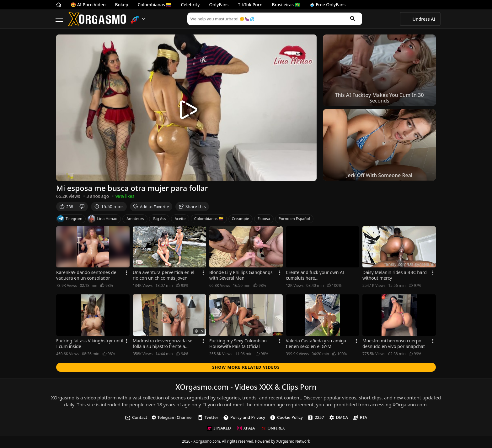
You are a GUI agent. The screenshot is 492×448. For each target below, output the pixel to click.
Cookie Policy (286, 419)
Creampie (241, 220)
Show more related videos (246, 368)
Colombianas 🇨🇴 (155, 5)
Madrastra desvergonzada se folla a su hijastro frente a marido (163, 345)
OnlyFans (219, 5)
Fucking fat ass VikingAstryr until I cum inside (90, 345)
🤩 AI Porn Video (88, 5)
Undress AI (424, 19)
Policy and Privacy (244, 419)
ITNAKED (219, 430)
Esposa (264, 220)
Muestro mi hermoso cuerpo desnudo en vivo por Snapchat (394, 345)
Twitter (208, 419)
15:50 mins (109, 208)
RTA (360, 419)
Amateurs (135, 220)
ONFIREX (273, 430)
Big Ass (160, 220)
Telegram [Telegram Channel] (70, 220)
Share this (192, 208)
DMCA (338, 419)
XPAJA (246, 430)
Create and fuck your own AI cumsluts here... (315, 277)
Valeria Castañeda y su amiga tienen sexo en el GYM (316, 345)
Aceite (180, 220)
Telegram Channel (172, 419)
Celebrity (190, 5)
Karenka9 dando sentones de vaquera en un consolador (86, 277)
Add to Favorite (151, 208)
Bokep (122, 5)
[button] (138, 19)
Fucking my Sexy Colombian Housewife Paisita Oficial (238, 345)
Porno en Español (294, 220)
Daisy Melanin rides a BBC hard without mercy (395, 277)
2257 (316, 419)
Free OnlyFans (328, 5)
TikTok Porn (250, 5)
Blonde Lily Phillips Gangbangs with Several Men (241, 277)
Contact (136, 419)
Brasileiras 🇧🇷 (286, 5)
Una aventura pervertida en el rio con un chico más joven (163, 277)
